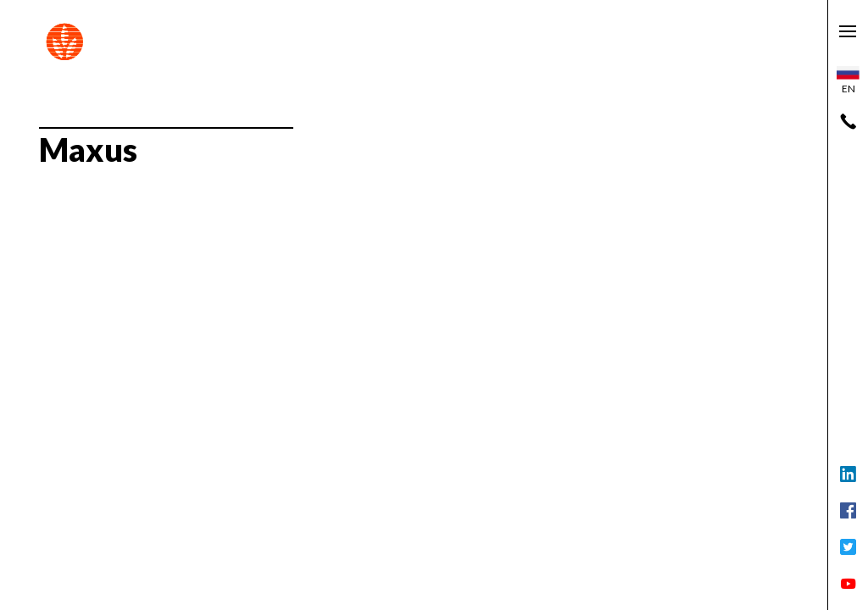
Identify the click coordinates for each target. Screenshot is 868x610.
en (848, 80)
